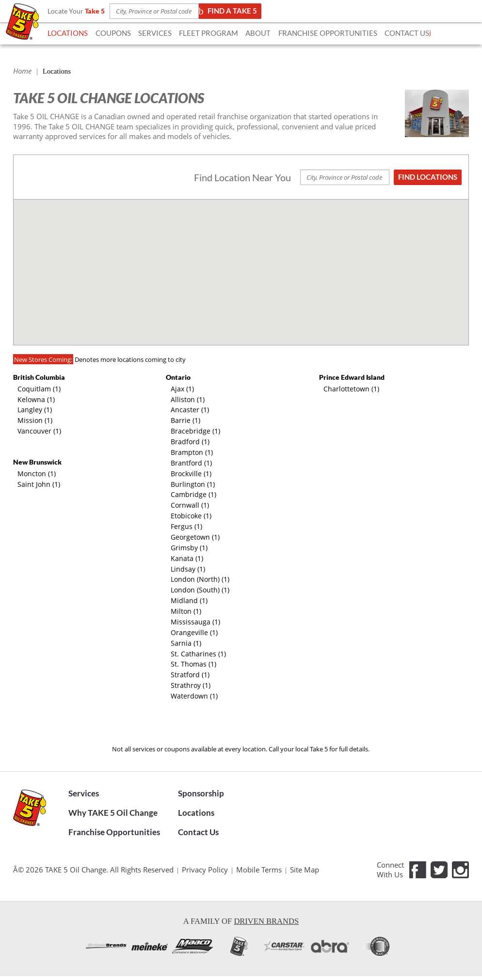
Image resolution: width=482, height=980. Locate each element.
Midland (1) (189, 600)
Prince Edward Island (352, 377)
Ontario (178, 377)
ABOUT (258, 33)
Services (84, 793)
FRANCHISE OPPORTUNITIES (328, 33)
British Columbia (39, 377)
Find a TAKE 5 (229, 11)
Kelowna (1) (36, 399)
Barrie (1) (185, 420)
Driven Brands (266, 921)
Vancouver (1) (39, 431)
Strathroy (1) (191, 685)
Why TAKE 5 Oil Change (113, 813)
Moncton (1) (37, 474)
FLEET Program (209, 33)
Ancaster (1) (190, 410)
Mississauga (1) (195, 622)
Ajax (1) (182, 389)
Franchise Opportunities (114, 832)
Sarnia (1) (186, 643)
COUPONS (113, 33)
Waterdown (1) (194, 696)
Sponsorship (201, 793)
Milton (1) (186, 611)
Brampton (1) (192, 452)
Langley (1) (35, 410)
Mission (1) (35, 420)
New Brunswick (37, 462)
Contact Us (198, 832)
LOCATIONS (68, 33)
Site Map (305, 870)
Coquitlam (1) (39, 389)
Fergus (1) (186, 526)
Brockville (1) (191, 474)
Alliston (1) (188, 399)
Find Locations (428, 177)
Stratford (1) (190, 675)
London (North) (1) (200, 579)
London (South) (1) (200, 590)
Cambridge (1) (193, 494)
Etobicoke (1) (191, 516)
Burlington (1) (193, 484)
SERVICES (155, 33)
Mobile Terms (259, 870)
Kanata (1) (187, 558)
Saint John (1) (39, 484)
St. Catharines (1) (198, 654)
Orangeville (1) (194, 632)
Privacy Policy (205, 870)
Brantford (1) (191, 463)
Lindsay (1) (188, 569)
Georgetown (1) (195, 537)
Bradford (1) (190, 442)
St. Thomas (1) (193, 664)
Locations (196, 813)
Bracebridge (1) (195, 431)
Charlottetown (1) (351, 389)
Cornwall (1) (190, 505)
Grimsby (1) (189, 548)
